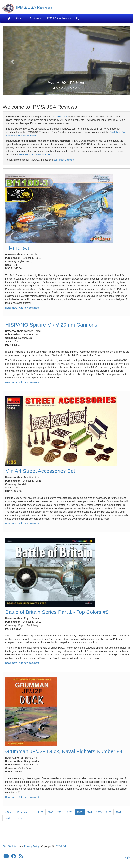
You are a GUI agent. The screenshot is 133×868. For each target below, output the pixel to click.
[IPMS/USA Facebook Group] (14, 857)
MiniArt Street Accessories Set (40, 471)
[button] (12, 61)
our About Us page (64, 160)
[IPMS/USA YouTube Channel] (6, 857)
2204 (89, 812)
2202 (70, 812)
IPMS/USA (62, 117)
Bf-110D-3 (17, 248)
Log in (127, 857)
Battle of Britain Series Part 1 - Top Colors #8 (57, 612)
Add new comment (29, 308)
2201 (60, 812)
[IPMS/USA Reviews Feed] (21, 857)
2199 (41, 812)
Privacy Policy (32, 846)
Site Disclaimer (11, 846)
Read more (11, 308)
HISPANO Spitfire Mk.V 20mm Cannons (51, 325)
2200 (50, 812)
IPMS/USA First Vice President (35, 155)
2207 (119, 812)
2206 (109, 812)
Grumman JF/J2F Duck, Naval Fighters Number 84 (64, 751)
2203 (81, 813)
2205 (99, 812)
